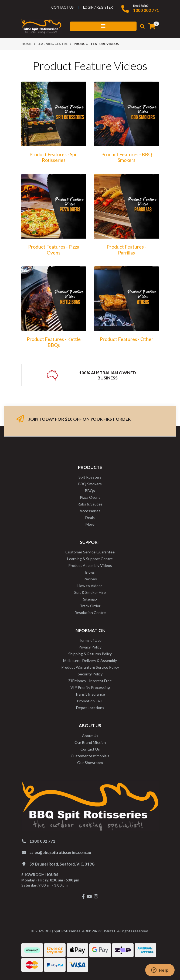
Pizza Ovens (90, 497)
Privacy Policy (90, 647)
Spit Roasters (90, 477)
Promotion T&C (90, 701)
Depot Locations (90, 708)
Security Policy (90, 674)
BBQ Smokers (90, 484)
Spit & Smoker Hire (90, 592)
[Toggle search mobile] (141, 26)
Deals (90, 517)
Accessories (90, 511)
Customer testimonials (90, 756)
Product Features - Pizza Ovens (54, 250)
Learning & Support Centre (90, 559)
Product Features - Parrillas (126, 250)
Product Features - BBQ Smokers (127, 157)
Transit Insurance (90, 694)
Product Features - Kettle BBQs (54, 342)
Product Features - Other (127, 339)
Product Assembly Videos (90, 565)
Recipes (90, 579)
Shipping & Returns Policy (90, 654)
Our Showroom (90, 763)
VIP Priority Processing (90, 687)
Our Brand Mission (90, 742)
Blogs (90, 572)
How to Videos (90, 586)
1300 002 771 (146, 10)
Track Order (90, 606)
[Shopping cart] (152, 26)
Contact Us (90, 749)
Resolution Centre (90, 613)
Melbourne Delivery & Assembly (90, 660)
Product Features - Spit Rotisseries (54, 157)
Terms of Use (90, 640)
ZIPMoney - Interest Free (90, 681)
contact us (62, 7)
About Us (90, 736)
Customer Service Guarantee (90, 552)
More (90, 524)
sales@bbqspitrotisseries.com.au (60, 852)
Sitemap (90, 599)
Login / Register (98, 7)
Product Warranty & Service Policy (90, 667)
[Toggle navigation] (103, 26)
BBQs (90, 491)
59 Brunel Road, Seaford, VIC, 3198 (62, 864)
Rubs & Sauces (90, 504)
